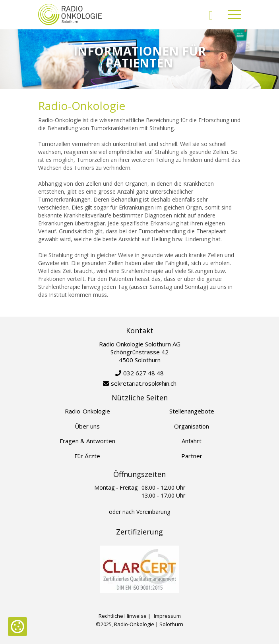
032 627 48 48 (143, 373)
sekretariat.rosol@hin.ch (144, 383)
